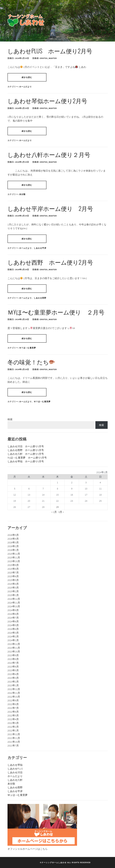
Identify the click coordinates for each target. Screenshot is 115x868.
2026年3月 (13, 542)
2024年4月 (13, 629)
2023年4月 (13, 674)
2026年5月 (13, 535)
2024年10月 (14, 606)
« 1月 (54, 512)
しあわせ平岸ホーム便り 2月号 (50, 208)
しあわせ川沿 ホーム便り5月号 (26, 446)
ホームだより (25, 87)
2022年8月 (13, 704)
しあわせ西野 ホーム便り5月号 (26, 450)
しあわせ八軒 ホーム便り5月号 (26, 454)
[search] (106, 19)
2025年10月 (14, 561)
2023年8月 (13, 659)
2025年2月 (13, 591)
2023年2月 (13, 682)
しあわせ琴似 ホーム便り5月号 (26, 461)
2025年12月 (14, 554)
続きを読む (27, 77)
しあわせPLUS (15, 769)
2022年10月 (14, 697)
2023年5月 (13, 670)
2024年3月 (13, 633)
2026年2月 (13, 546)
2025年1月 (13, 595)
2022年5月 (13, 715)
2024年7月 (13, 618)
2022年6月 (13, 712)
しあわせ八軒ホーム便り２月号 (49, 154)
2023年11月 (14, 648)
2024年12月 (14, 599)
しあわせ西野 (40, 298)
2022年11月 (14, 693)
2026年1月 (13, 550)
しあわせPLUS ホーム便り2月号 (50, 51)
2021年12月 (14, 734)
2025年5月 (13, 580)
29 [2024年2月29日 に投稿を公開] (57, 507)
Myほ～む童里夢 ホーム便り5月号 (27, 458)
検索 (10, 419)
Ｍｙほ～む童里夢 (28, 348)
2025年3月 (13, 588)
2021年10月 (14, 742)
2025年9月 (13, 565)
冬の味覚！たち (31, 362)
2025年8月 (13, 569)
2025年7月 (13, 573)
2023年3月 (13, 678)
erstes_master (48, 58)
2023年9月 (13, 655)
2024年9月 (13, 610)
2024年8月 (13, 614)
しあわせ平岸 (40, 248)
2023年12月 (14, 644)
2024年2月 (13, 636)
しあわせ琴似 (15, 765)
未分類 (22, 194)
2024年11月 (14, 603)
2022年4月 (13, 719)
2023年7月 (13, 663)
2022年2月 (13, 727)
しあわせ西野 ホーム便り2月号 (50, 262)
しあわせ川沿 (15, 772)
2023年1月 (13, 685)
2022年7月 (13, 708)
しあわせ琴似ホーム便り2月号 (47, 101)
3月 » (61, 512)
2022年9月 (13, 700)
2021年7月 (13, 746)
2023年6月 (13, 667)
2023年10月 (14, 651)
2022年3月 (13, 723)
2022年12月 (14, 689)
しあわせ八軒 (15, 780)
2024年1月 (13, 640)
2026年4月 (13, 539)
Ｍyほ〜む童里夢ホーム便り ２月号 (56, 312)
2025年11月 (14, 557)
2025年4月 (13, 584)
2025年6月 (13, 576)
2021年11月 (14, 738)
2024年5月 (13, 625)
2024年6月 (13, 621)
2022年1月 (13, 730)
